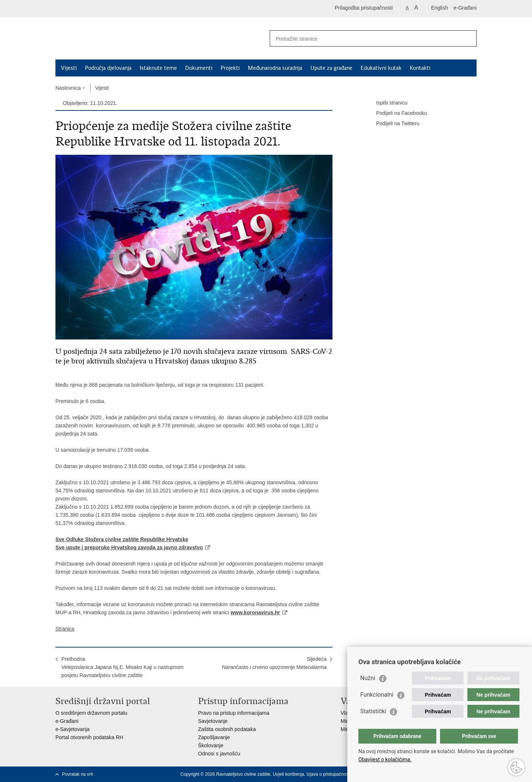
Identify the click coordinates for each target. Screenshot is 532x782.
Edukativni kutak (381, 68)
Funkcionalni (377, 695)
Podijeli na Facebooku (396, 113)
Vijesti (69, 68)
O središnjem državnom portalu (91, 713)
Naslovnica (68, 88)
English (440, 8)
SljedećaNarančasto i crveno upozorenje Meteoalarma (274, 663)
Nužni (368, 678)
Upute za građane (331, 68)
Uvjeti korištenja (288, 774)
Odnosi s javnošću (219, 754)
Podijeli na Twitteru (393, 124)
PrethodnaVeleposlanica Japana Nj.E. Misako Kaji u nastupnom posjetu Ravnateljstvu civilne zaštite (122, 667)
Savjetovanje (213, 721)
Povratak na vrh (78, 774)
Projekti (230, 68)
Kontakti (420, 68)
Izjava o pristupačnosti (329, 774)
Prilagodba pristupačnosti (364, 8)
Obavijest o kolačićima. (385, 759)
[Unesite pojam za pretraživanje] (365, 39)
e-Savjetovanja (73, 729)
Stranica (65, 629)
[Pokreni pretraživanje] (468, 38)
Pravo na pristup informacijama (234, 713)
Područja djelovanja (108, 68)
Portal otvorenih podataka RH (89, 737)
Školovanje (211, 745)
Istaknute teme (158, 68)
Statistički (373, 711)
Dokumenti (199, 68)
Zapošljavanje (214, 737)
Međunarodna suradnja (275, 68)
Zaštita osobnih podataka (227, 729)
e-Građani (465, 8)
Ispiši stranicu (387, 103)
